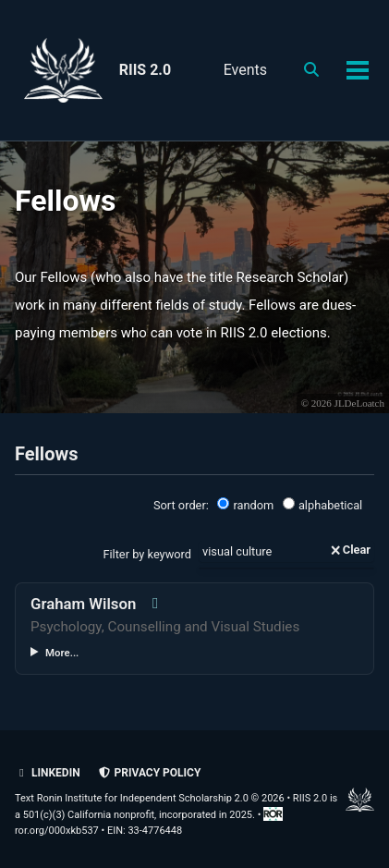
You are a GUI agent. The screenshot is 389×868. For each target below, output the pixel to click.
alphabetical (322, 504)
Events (245, 70)
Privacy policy (150, 773)
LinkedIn (48, 773)
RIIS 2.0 (145, 70)
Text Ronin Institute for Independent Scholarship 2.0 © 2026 (150, 798)
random (245, 504)
